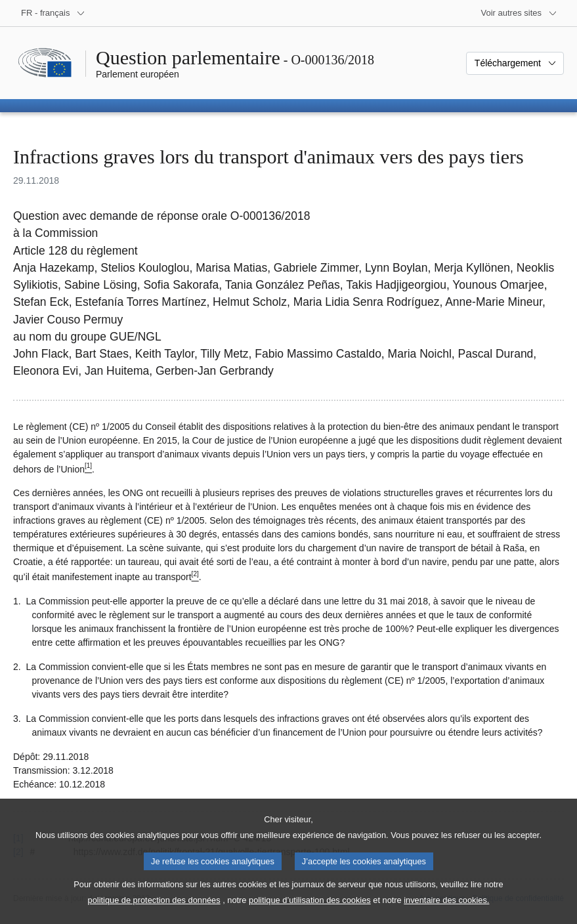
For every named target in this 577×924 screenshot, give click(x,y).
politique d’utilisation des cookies (310, 913)
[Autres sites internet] (520, 13)
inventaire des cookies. (446, 913)
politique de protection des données (154, 913)
